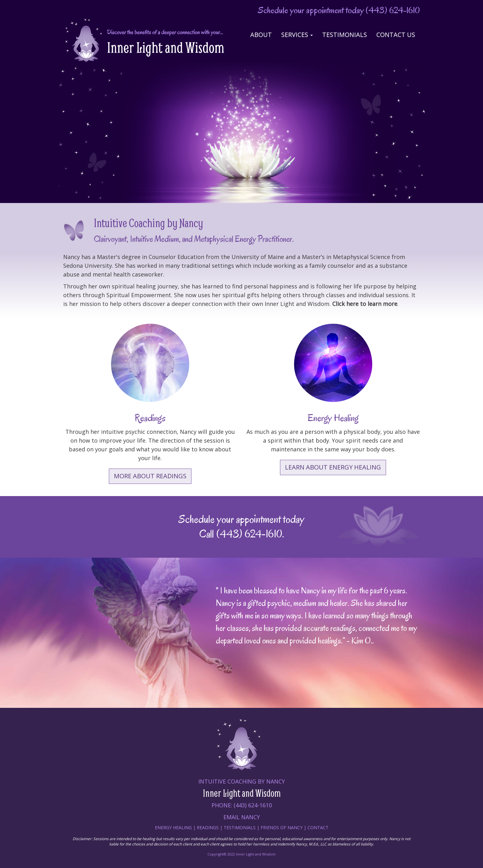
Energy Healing (173, 827)
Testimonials (345, 35)
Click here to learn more (365, 304)
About (261, 35)
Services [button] (297, 35)
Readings (208, 827)
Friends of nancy (282, 827)
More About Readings (150, 476)
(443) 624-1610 (393, 10)
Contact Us (396, 35)
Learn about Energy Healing (333, 467)
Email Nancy (242, 817)
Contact (318, 827)
